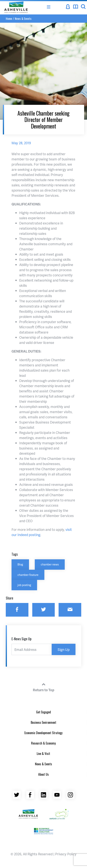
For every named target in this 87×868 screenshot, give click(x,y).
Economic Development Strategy (43, 733)
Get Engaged (43, 712)
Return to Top (44, 687)
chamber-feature (28, 575)
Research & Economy (43, 743)
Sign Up (64, 649)
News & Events (23, 18)
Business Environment (43, 722)
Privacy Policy (66, 854)
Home (9, 18)
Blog (20, 564)
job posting (24, 585)
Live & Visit (43, 754)
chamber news (50, 564)
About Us (43, 774)
